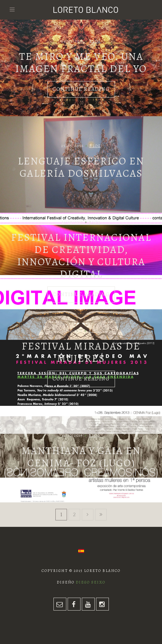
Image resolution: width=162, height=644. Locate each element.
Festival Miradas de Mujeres (81, 352)
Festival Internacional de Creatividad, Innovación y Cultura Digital (81, 256)
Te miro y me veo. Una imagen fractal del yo (81, 62)
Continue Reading (81, 89)
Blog (95, 41)
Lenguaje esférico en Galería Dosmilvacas (81, 167)
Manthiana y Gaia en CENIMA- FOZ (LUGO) (81, 457)
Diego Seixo (91, 582)
